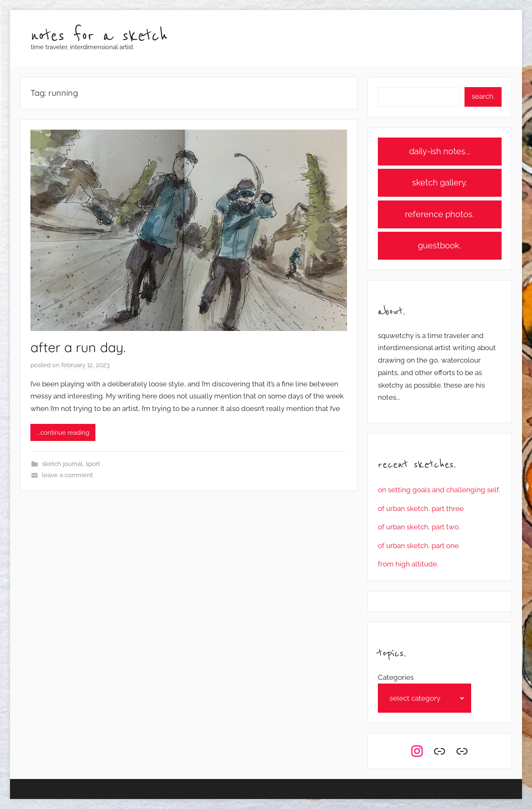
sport (93, 464)
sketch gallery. (440, 183)
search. (483, 96)
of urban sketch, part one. (419, 546)
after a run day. (78, 347)
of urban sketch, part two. (419, 527)
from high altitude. (408, 564)
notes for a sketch (99, 36)
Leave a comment (67, 475)
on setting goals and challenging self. (439, 490)
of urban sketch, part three (421, 508)
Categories (396, 677)
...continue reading (63, 433)
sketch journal (62, 464)
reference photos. (440, 214)
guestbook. (440, 245)
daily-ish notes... (440, 151)
